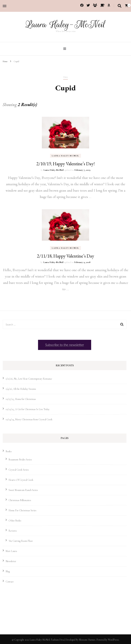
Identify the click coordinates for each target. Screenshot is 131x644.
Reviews (13, 531)
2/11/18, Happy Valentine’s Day (65, 256)
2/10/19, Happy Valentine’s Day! (66, 163)
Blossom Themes (87, 640)
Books (9, 451)
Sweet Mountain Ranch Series (23, 490)
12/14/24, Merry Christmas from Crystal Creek (29, 419)
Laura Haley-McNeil (65, 25)
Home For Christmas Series (22, 510)
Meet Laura (11, 551)
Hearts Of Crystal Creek (21, 480)
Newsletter (11, 561)
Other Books (15, 520)
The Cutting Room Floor (21, 541)
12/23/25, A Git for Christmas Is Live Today (28, 409)
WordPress (113, 640)
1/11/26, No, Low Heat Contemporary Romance (29, 379)
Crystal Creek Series (19, 470)
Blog (8, 571)
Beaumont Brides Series (20, 459)
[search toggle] (120, 6)
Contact (10, 581)
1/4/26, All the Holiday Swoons (21, 389)
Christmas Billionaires (20, 500)
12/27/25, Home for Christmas (21, 399)
